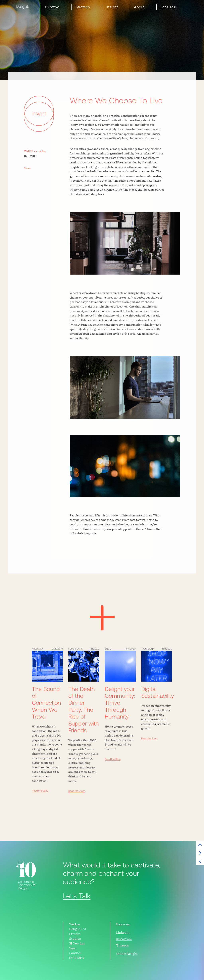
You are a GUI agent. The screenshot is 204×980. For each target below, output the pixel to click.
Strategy (83, 7)
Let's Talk (168, 7)
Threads (123, 945)
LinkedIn (123, 933)
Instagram (124, 939)
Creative (52, 7)
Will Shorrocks (35, 151)
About (139, 7)
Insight (112, 7)
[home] (23, 6)
